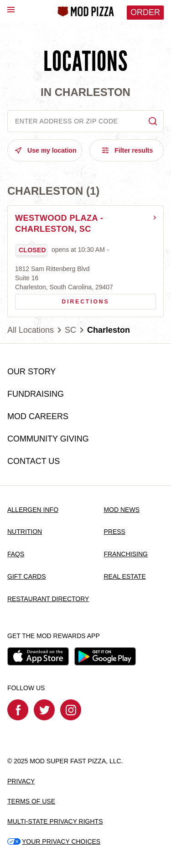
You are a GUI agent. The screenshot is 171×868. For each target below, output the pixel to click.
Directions (62, 299)
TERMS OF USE (31, 801)
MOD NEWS (122, 510)
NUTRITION (25, 532)
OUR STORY (31, 372)
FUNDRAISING (36, 394)
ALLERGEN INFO (33, 510)
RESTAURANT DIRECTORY (48, 599)
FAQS (16, 554)
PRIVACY (21, 781)
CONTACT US (34, 461)
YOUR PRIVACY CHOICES (54, 841)
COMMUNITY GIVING (48, 439)
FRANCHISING (125, 554)
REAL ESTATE (124, 576)
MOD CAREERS (38, 416)
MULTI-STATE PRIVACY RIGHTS (55, 821)
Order (145, 12)
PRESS (114, 532)
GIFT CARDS (27, 576)
